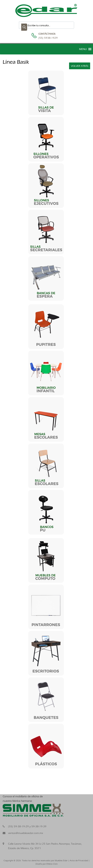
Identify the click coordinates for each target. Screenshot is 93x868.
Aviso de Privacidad (79, 861)
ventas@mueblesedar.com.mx (26, 833)
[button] (83, 49)
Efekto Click (52, 864)
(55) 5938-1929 (47, 38)
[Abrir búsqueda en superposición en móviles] (46, 25)
